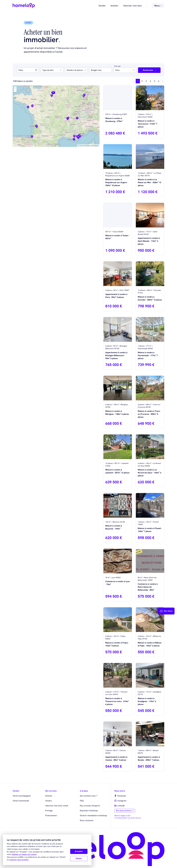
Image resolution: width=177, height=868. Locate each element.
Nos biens (166, 611)
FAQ (82, 801)
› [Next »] (163, 81)
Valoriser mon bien (133, 6)
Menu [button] (158, 6)
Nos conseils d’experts (90, 806)
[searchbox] (43, 70)
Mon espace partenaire (125, 811)
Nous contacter (87, 820)
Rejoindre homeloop (89, 811)
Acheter (114, 6)
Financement (51, 815)
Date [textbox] (117, 70)
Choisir (79, 858)
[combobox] (52, 70)
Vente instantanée (21, 801)
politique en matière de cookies (24, 854)
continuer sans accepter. (19, 860)
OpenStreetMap (85, 146)
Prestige (49, 811)
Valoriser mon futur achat (57, 806)
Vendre (102, 6)
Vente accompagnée (22, 796)
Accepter (79, 851)
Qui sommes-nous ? (89, 796)
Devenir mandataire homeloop (93, 815)
